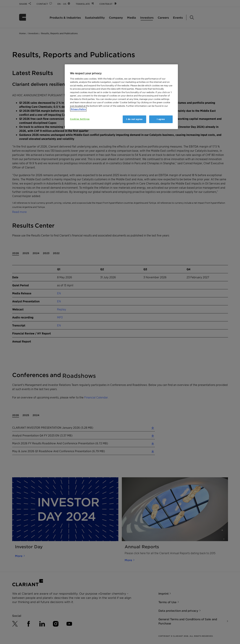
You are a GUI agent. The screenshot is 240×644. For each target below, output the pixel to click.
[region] (121, 97)
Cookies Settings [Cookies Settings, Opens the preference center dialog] (80, 119)
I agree (161, 119)
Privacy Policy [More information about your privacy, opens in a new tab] (78, 109)
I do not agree (134, 119)
